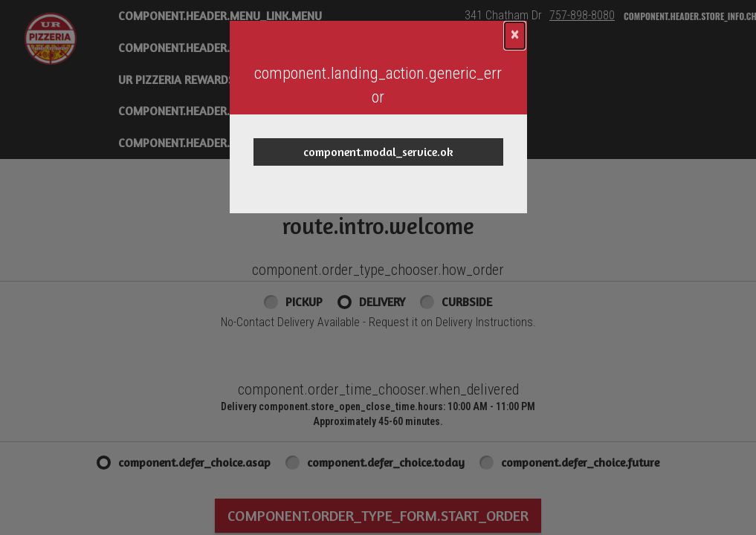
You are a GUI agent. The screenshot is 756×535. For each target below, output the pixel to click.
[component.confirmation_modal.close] (515, 36)
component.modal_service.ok (378, 152)
